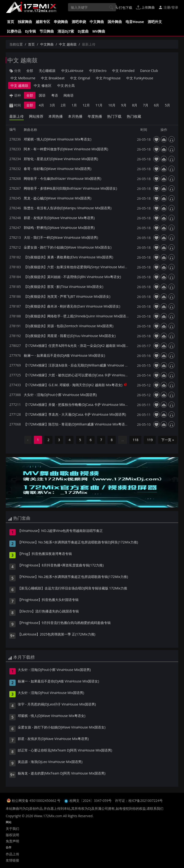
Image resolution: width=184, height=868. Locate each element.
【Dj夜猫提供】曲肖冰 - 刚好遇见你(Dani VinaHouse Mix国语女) (72, 306)
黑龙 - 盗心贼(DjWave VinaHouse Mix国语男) (57, 198)
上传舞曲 (145, 7)
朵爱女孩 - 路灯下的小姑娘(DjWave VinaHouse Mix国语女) (68, 247)
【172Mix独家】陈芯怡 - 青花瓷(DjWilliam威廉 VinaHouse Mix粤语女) (76, 424)
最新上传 (17, 116)
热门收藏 (134, 116)
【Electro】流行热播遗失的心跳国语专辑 (48, 612)
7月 (146, 105)
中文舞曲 (97, 22)
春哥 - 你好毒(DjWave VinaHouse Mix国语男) (57, 169)
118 (135, 440)
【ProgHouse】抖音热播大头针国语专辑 (48, 600)
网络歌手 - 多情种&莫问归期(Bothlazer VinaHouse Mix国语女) (70, 188)
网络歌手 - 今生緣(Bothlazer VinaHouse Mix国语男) (62, 178)
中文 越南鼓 (68, 44)
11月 (99, 105)
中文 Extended (123, 71)
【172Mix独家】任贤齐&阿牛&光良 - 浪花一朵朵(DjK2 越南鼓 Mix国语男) (78, 346)
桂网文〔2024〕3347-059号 (91, 801)
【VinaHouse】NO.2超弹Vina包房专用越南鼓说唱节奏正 (60, 531)
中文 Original (80, 78)
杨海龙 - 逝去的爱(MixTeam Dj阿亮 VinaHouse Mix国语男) (62, 774)
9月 (124, 105)
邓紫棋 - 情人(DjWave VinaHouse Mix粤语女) (57, 139)
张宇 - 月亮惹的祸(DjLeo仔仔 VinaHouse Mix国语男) (57, 705)
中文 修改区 (43, 85)
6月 (156, 105)
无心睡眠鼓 (47, 71)
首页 (11, 22)
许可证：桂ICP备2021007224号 (139, 801)
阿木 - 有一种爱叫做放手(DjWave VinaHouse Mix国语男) (66, 149)
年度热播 (95, 116)
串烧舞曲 (61, 22)
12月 (86, 105)
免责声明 (12, 841)
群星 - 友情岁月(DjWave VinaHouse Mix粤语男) (59, 218)
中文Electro (98, 71)
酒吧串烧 (79, 22)
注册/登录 (168, 7)
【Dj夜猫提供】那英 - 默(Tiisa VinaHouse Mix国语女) (63, 287)
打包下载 (123, 7)
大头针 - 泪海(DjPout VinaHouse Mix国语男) (51, 693)
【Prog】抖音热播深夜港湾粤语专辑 (45, 554)
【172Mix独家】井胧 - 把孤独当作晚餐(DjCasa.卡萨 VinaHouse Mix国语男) (80, 405)
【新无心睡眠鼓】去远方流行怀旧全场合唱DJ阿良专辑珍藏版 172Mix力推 (72, 588)
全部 (30, 71)
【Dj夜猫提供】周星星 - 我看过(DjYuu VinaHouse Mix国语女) (70, 336)
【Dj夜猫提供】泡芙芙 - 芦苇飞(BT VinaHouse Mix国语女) (67, 296)
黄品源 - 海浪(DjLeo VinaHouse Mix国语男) (50, 762)
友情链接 (12, 860)
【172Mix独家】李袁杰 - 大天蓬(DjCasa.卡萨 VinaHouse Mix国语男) (75, 414)
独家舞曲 (25, 22)
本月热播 (75, 116)
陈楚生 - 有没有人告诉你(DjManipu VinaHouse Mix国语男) (68, 208)
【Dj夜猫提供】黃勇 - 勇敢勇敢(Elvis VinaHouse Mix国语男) (68, 257)
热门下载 (114, 116)
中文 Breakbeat (53, 78)
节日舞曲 (47, 31)
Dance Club (149, 71)
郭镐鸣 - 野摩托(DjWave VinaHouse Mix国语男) (59, 228)
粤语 (55, 95)
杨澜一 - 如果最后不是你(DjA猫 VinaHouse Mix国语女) (64, 355)
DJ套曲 (83, 31)
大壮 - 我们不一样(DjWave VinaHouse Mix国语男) (61, 237)
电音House (135, 22)
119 (150, 440)
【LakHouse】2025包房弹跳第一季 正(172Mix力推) (57, 635)
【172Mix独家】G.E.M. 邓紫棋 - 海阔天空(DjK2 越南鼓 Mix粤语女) (73, 385)
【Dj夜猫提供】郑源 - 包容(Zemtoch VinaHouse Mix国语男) (69, 326)
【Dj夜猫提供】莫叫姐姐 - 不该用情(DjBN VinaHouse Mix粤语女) (72, 277)
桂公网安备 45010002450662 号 (37, 801)
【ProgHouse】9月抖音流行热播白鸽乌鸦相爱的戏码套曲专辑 (64, 623)
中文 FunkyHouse (140, 78)
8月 (135, 105)
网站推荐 (36, 116)
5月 (167, 105)
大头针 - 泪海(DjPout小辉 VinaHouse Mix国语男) (60, 395)
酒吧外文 (155, 22)
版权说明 (12, 835)
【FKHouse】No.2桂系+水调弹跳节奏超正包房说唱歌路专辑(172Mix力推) (73, 577)
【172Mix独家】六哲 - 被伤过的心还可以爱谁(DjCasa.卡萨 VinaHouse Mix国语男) (85, 375)
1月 (74, 105)
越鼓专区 (43, 22)
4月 (41, 105)
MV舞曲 (99, 31)
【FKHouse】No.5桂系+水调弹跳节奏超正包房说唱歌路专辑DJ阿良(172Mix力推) (78, 542)
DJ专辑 (30, 31)
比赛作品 (14, 31)
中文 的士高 (66, 85)
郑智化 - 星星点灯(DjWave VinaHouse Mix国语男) (61, 159)
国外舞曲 (115, 22)
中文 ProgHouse (108, 78)
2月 (63, 105)
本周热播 (56, 116)
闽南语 (69, 95)
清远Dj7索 (66, 31)
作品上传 (12, 854)
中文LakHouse (72, 71)
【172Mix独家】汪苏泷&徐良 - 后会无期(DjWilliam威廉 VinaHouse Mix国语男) (83, 365)
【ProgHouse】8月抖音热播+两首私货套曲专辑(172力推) (61, 565)
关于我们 (12, 829)
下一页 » (168, 440)
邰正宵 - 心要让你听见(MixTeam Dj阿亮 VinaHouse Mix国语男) (65, 751)
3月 (52, 105)
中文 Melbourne (23, 78)
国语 (42, 95)
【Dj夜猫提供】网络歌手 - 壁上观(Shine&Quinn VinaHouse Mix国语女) (77, 316)
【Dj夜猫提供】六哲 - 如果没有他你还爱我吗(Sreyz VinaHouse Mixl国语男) (80, 267)
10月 (112, 105)
